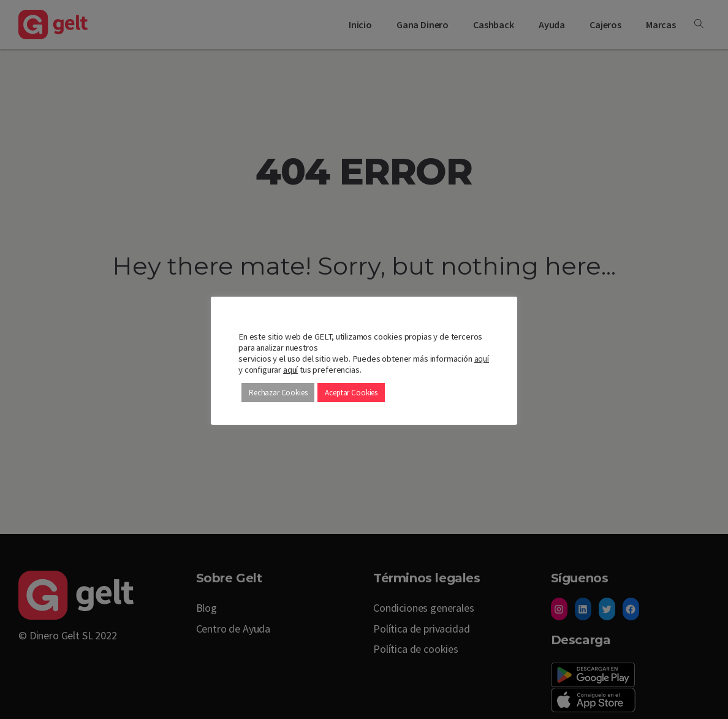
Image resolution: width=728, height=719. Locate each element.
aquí (482, 359)
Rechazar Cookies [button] (278, 393)
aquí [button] (290, 370)
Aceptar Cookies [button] (351, 393)
